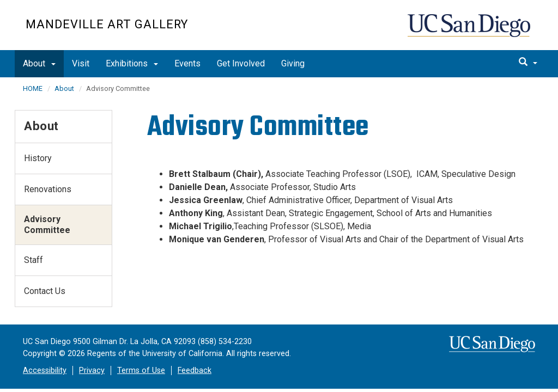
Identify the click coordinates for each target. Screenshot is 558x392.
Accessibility (45, 370)
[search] (528, 63)
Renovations (48, 189)
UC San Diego (470, 31)
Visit (81, 63)
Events (187, 63)
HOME (33, 88)
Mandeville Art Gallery (107, 24)
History (38, 158)
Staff (34, 260)
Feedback (195, 370)
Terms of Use (141, 370)
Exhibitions (132, 63)
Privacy (92, 370)
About (39, 63)
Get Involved (241, 63)
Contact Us (45, 291)
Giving (293, 63)
